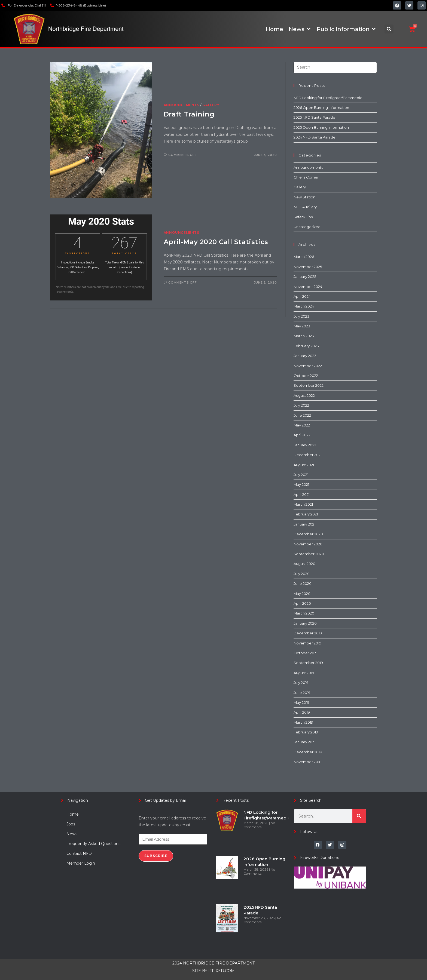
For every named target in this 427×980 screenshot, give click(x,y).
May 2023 (302, 326)
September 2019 (308, 663)
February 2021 (306, 514)
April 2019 (302, 712)
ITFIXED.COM (222, 971)
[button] (389, 29)
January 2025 (305, 277)
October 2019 (306, 653)
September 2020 (309, 554)
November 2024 (308, 287)
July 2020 (302, 574)
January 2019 (305, 742)
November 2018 (308, 762)
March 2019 (303, 722)
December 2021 (308, 455)
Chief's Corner (306, 177)
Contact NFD (79, 853)
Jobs (71, 824)
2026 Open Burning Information (321, 107)
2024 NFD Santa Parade (315, 137)
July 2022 (301, 405)
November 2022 (308, 366)
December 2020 (308, 534)
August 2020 (304, 564)
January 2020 (305, 623)
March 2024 (304, 306)
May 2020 (302, 594)
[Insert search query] (335, 67)
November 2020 (308, 544)
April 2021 (302, 494)
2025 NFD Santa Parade (314, 117)
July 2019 (301, 683)
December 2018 (308, 752)
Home (73, 814)
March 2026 (304, 257)
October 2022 (306, 376)
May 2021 (301, 484)
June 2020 (303, 583)
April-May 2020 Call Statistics (216, 242)
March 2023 (304, 336)
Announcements (182, 105)
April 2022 (302, 435)
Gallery (211, 105)
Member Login (81, 863)
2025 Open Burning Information (321, 127)
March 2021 (303, 504)
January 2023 (305, 356)
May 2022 (302, 425)
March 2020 (304, 613)
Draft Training (189, 114)
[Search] (359, 816)
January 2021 (304, 524)
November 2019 (307, 643)
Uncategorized (307, 227)
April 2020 (302, 603)
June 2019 (302, 693)
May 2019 (301, 702)
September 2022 (309, 385)
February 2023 (306, 346)
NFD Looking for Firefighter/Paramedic (328, 98)
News (72, 834)
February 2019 (306, 732)
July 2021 (301, 475)
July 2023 (301, 316)
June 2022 (302, 415)
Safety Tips (303, 217)
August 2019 (304, 673)
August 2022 (304, 395)
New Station (304, 197)
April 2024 (302, 296)
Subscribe (156, 856)
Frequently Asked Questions (93, 844)
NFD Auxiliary (305, 207)
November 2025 (308, 267)
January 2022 (305, 445)
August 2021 (304, 465)
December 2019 (308, 633)
